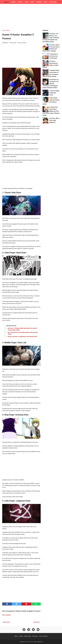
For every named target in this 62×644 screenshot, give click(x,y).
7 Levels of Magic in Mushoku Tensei (54, 93)
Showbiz (39, 2)
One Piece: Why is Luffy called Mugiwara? (54, 120)
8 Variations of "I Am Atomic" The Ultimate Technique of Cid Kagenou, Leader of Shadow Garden (51, 84)
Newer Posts (6, 622)
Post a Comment (22, 43)
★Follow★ (53, 2)
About (16, 636)
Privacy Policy (28, 636)
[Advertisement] (31, 17)
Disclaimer (35, 636)
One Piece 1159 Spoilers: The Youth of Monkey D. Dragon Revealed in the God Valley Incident (51, 38)
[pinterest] (26, 604)
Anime (13, 2)
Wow (46, 2)
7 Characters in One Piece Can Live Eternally (54, 56)
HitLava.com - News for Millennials (35, 642)
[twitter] (17, 604)
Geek (32, 2)
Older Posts (37, 622)
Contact (21, 636)
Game (27, 2)
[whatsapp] (36, 604)
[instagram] (29, 630)
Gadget (20, 2)
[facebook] (7, 604)
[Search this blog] (59, 2)
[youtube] (38, 630)
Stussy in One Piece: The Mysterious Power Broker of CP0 (22, 337)
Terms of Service (43, 636)
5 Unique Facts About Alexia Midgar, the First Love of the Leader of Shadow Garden (51, 111)
